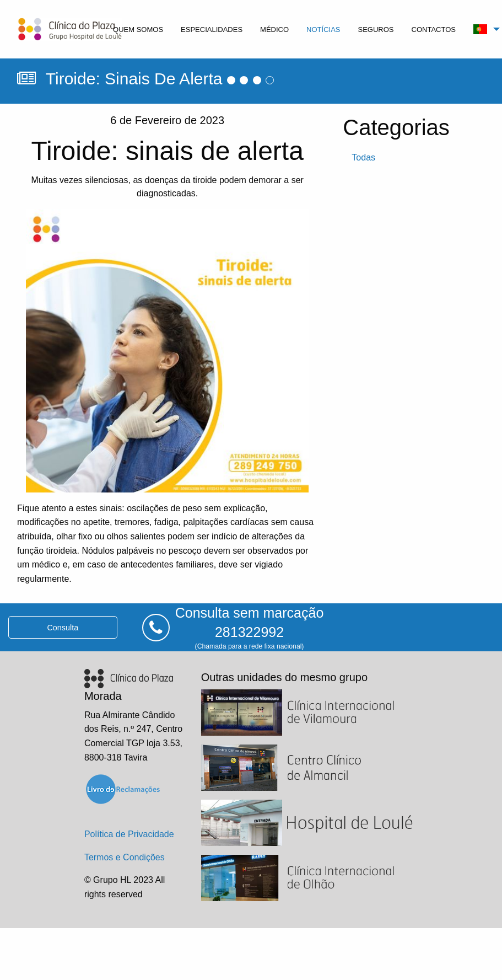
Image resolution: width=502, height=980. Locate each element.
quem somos (138, 30)
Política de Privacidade (129, 834)
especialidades (212, 30)
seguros (376, 30)
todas (363, 157)
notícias (323, 30)
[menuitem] (138, 29)
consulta (63, 628)
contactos (434, 30)
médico (274, 30)
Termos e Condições (125, 857)
